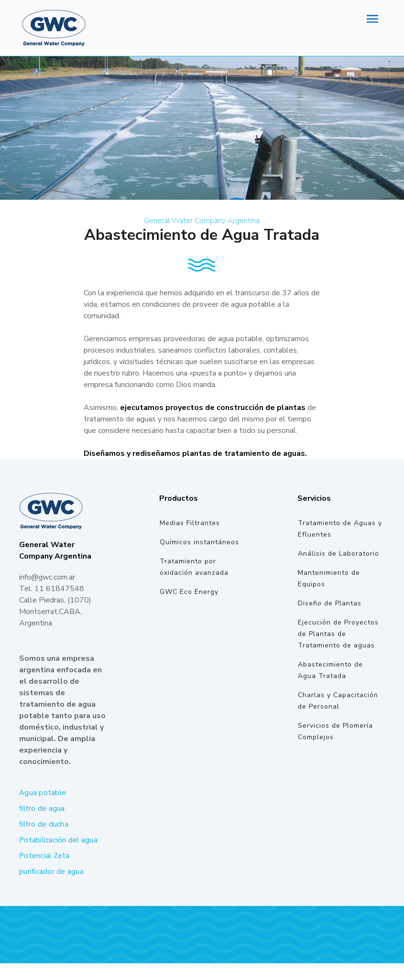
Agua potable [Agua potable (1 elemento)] (43, 793)
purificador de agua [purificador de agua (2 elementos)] (51, 872)
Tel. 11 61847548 (52, 589)
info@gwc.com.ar (47, 577)
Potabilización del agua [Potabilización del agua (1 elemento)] (58, 840)
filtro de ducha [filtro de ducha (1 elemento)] (44, 824)
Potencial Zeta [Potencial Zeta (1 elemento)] (44, 856)
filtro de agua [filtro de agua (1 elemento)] (42, 808)
